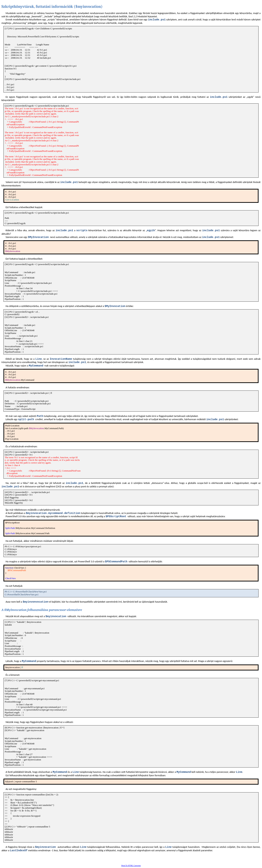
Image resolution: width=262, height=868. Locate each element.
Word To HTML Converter (131, 866)
